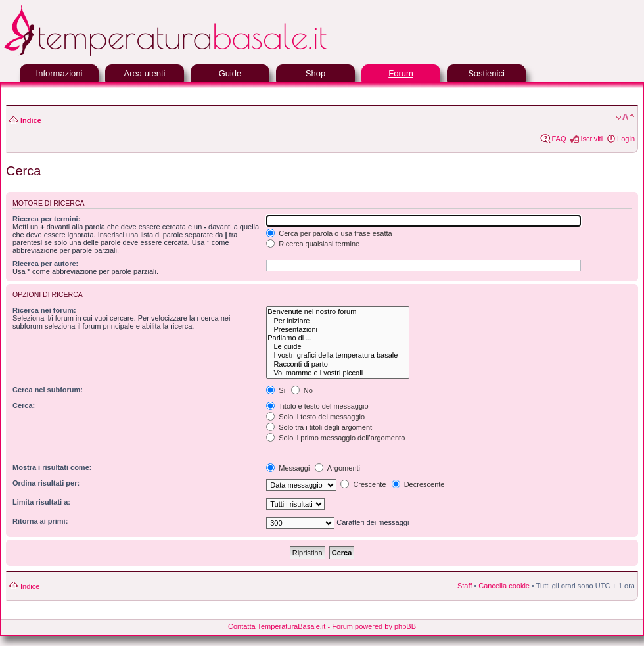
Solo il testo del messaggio (315, 417)
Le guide (337, 347)
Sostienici (486, 73)
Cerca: (24, 405)
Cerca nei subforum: (48, 390)
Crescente (363, 484)
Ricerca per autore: (45, 264)
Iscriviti (591, 139)
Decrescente (418, 484)
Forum (401, 73)
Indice (31, 120)
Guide (230, 73)
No (302, 390)
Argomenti (337, 468)
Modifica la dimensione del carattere (625, 118)
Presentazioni (337, 330)
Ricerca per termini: (46, 219)
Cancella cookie (504, 586)
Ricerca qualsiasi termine (313, 244)
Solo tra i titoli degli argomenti (320, 427)
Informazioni (59, 73)
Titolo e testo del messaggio (317, 406)
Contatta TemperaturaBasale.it (277, 626)
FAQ (559, 139)
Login (626, 139)
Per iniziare (337, 321)
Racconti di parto (337, 364)
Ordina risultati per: (46, 483)
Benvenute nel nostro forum (337, 312)
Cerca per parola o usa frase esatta (329, 233)
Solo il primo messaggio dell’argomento (335, 438)
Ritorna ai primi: (40, 521)
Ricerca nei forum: (44, 310)
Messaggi (288, 468)
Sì (276, 390)
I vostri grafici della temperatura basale (337, 355)
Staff (465, 586)
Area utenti (145, 73)
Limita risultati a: (41, 502)
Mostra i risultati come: (52, 467)
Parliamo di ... (337, 338)
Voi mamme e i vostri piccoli (337, 373)
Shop (315, 73)
